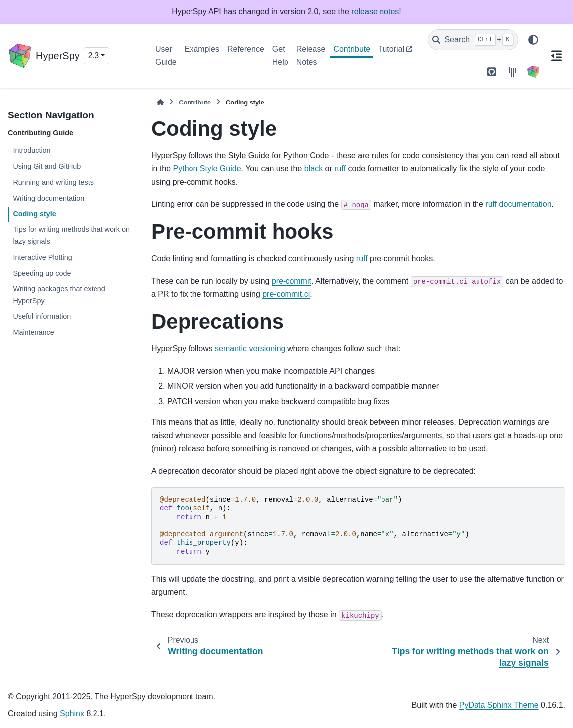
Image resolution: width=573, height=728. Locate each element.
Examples (202, 49)
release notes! (376, 12)
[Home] (160, 102)
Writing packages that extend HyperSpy (59, 295)
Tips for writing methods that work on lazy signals (71, 235)
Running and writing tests (53, 182)
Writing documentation (48, 198)
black (314, 168)
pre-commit (291, 281)
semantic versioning (250, 349)
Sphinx (72, 713)
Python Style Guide (207, 168)
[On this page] (556, 56)
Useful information (42, 316)
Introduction (32, 150)
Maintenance (33, 332)
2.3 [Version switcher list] (94, 55)
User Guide (166, 55)
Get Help (280, 55)
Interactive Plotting (42, 257)
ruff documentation (518, 204)
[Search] (473, 40)
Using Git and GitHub (47, 166)
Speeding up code (42, 273)
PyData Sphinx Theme (499, 705)
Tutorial (391, 49)
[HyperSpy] (533, 72)
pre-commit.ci (286, 294)
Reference (246, 49)
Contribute (352, 49)
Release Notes (311, 55)
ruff (340, 168)
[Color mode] (533, 40)
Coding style (34, 214)
